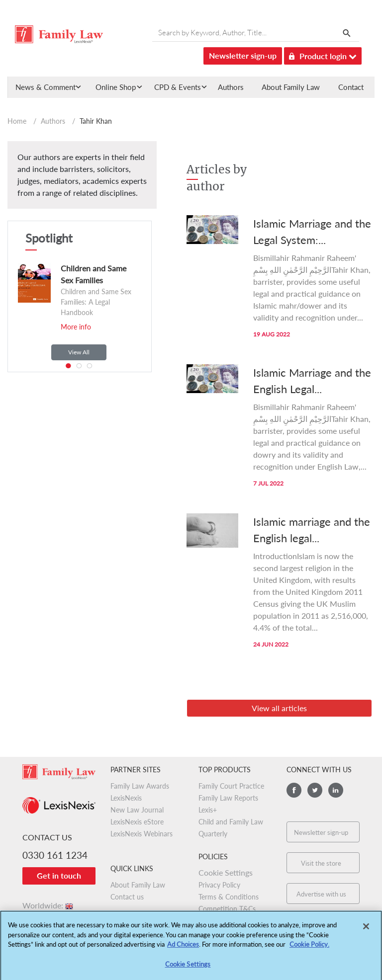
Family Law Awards (140, 786)
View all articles (279, 708)
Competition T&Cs (227, 909)
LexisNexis (126, 798)
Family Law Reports (228, 798)
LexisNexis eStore (137, 822)
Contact (351, 87)
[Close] (366, 930)
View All (79, 352)
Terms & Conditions (229, 897)
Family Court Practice (231, 786)
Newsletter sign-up (243, 55)
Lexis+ (208, 810)
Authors (231, 87)
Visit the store (321, 863)
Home (17, 121)
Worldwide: (48, 905)
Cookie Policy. (309, 948)
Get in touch (59, 875)
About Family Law (291, 87)
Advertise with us (321, 894)
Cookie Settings (226, 872)
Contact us (127, 897)
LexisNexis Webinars (142, 834)
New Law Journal (137, 810)
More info (76, 327)
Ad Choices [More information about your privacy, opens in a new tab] (183, 948)
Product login (323, 54)
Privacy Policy (219, 885)
